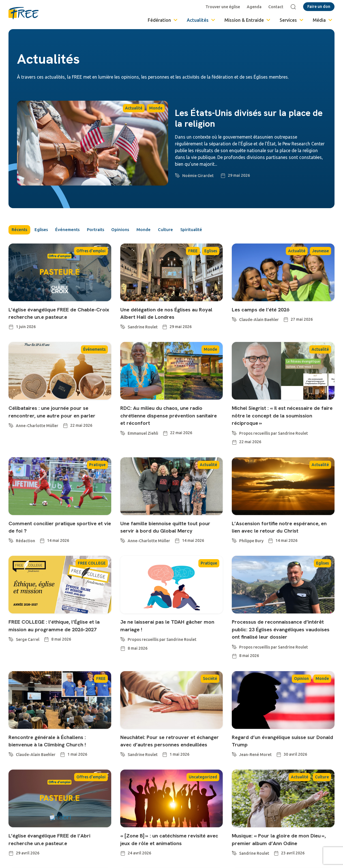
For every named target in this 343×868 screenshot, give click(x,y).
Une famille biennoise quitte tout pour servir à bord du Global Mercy (170, 535)
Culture (187, 230)
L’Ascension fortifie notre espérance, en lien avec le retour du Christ (283, 539)
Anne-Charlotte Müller (37, 434)
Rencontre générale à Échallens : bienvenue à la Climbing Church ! (55, 764)
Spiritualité (217, 230)
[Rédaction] (11, 548)
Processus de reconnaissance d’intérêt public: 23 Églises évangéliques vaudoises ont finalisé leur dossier (282, 649)
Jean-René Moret (255, 778)
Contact (277, 7)
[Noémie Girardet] (177, 175)
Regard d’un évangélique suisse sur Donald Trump (281, 764)
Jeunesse (321, 252)
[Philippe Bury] (234, 556)
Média (323, 20)
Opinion (301, 702)
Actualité (134, 108)
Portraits (108, 230)
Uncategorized (203, 808)
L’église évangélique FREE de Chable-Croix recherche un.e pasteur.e (49, 318)
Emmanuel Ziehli (143, 441)
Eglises (46, 230)
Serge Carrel (28, 663)
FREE (193, 252)
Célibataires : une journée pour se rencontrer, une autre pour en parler (60, 420)
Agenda (255, 7)
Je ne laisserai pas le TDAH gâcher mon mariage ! (169, 641)
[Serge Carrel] (11, 662)
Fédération (163, 20)
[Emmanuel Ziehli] (123, 440)
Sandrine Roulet (143, 328)
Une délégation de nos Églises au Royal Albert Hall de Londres (167, 314)
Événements (76, 230)
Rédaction (25, 549)
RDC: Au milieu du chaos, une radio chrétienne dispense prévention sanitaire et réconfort (170, 424)
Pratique (97, 473)
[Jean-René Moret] (234, 777)
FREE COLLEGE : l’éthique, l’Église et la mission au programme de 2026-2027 (60, 645)
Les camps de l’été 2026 (266, 310)
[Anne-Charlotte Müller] (11, 433)
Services (292, 20)
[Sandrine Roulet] (123, 327)
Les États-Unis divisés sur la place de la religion (249, 118)
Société (210, 702)
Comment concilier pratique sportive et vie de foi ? (48, 535)
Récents (20, 230)
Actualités (201, 20)
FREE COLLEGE (92, 579)
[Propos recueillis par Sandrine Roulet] (234, 440)
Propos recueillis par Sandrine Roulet (274, 441)
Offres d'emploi (91, 252)
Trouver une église (224, 7)
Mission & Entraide (248, 20)
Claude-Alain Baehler (259, 321)
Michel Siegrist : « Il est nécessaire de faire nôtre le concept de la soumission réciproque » (280, 424)
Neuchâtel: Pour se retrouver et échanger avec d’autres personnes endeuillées (169, 768)
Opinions (136, 230)
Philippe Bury (251, 557)
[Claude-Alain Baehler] (234, 320)
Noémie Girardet (198, 176)
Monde (156, 108)
